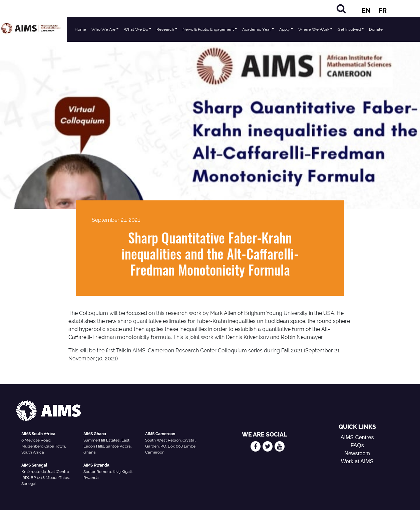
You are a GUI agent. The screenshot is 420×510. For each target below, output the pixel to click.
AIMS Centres (357, 437)
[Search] (341, 9)
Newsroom (357, 453)
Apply (285, 29)
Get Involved (349, 29)
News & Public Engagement (208, 29)
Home (80, 29)
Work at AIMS (357, 461)
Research (165, 29)
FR (383, 11)
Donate (376, 29)
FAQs (357, 445)
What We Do (136, 29)
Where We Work (314, 29)
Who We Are (103, 29)
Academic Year (257, 29)
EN (366, 11)
